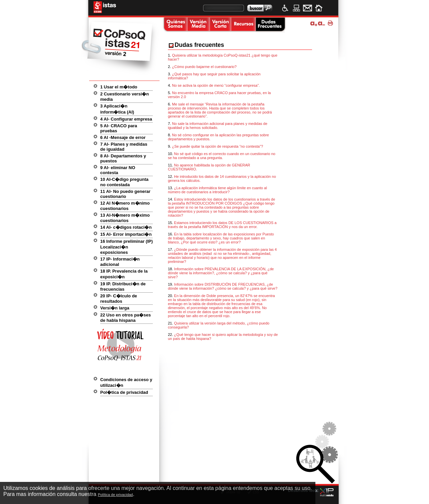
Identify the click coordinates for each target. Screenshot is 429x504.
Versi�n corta (220, 25)
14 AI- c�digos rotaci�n (126, 227)
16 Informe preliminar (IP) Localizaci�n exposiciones (127, 247)
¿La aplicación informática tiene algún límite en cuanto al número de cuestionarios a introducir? (217, 190)
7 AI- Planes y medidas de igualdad (124, 147)
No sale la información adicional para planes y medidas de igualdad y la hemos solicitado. (218, 126)
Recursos (243, 25)
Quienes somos (175, 25)
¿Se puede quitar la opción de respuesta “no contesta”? (218, 146)
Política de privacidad (115, 495)
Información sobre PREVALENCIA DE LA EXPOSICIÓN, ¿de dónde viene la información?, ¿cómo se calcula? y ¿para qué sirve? (221, 273)
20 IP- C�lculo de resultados (119, 299)
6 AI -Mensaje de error (123, 137)
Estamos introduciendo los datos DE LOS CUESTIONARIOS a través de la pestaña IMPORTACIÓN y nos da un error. (222, 225)
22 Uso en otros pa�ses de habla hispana (126, 318)
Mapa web (296, 8)
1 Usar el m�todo (119, 87)
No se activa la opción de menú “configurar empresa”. (216, 85)
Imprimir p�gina (331, 23)
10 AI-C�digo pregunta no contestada (124, 182)
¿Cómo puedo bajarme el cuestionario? (204, 67)
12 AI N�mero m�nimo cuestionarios (125, 206)
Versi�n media (198, 25)
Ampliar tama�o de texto (314, 23)
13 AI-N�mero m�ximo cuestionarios (125, 218)
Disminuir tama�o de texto (322, 23)
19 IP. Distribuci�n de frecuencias (123, 286)
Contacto (308, 8)
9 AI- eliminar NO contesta (118, 170)
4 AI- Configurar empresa (126, 119)
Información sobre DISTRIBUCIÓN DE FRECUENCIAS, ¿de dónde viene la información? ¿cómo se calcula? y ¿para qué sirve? (223, 286)
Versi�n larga (115, 308)
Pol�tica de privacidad (124, 392)
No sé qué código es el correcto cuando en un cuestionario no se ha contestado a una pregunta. (222, 156)
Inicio (319, 8)
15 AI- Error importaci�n (126, 234)
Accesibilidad (285, 8)
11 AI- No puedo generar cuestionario (125, 194)
